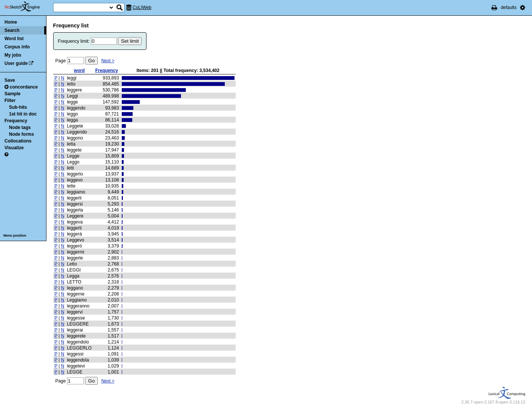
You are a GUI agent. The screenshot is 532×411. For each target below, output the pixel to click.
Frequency (16, 121)
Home (11, 22)
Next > (108, 61)
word (79, 70)
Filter (10, 100)
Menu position (15, 235)
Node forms (22, 134)
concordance (21, 87)
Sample (13, 94)
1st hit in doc (23, 114)
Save (10, 80)
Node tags (20, 127)
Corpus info (17, 47)
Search (12, 30)
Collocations (18, 141)
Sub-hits (18, 107)
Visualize (14, 148)
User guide (16, 63)
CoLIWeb (142, 7)
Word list (14, 39)
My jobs (13, 55)
